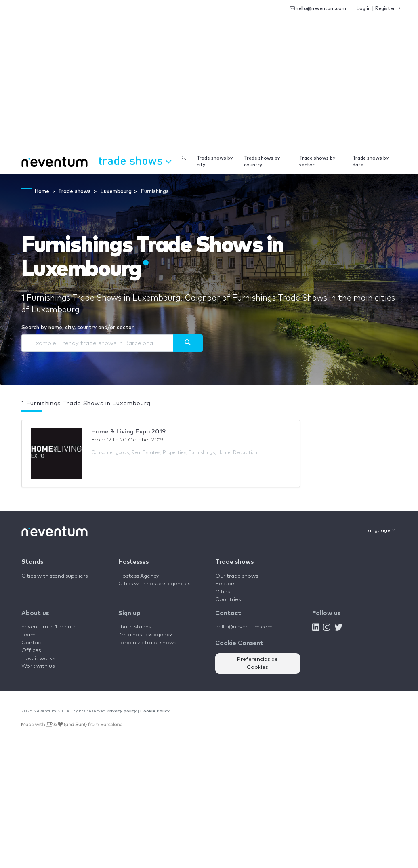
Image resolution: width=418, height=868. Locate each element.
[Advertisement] (209, 89)
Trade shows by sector (317, 162)
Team (28, 635)
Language (380, 530)
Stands (32, 562)
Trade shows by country (262, 162)
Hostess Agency (139, 576)
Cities (223, 592)
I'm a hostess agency (145, 635)
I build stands (135, 627)
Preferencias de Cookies (257, 663)
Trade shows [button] (135, 160)
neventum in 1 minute (49, 627)
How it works (38, 659)
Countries (228, 600)
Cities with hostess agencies (154, 584)
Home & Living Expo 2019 (128, 432)
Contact (32, 643)
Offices (31, 650)
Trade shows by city (215, 162)
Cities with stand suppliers (55, 576)
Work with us (38, 666)
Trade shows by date (371, 162)
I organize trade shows (147, 643)
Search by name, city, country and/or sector (78, 328)
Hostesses (133, 562)
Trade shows (234, 562)
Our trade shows (237, 576)
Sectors (225, 584)
